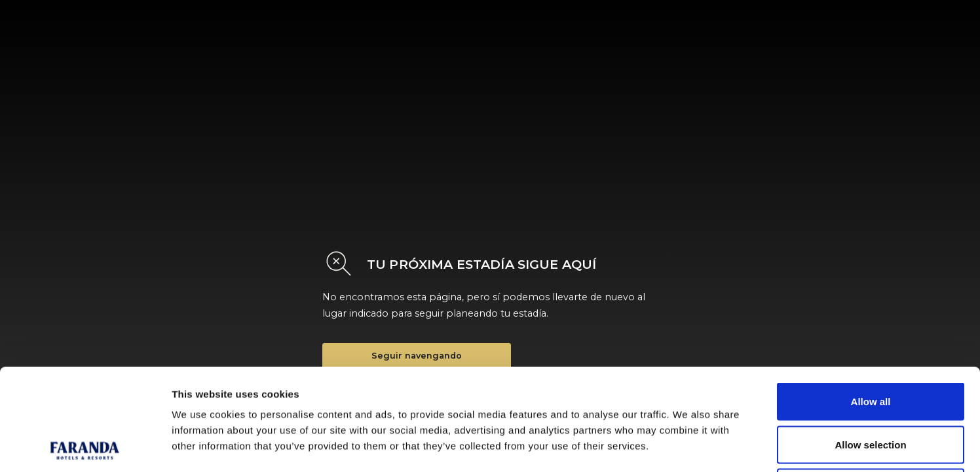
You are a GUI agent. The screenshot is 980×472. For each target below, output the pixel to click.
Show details (688, 446)
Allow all (871, 300)
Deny (871, 386)
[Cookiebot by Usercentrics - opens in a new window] (85, 446)
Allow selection (870, 343)
